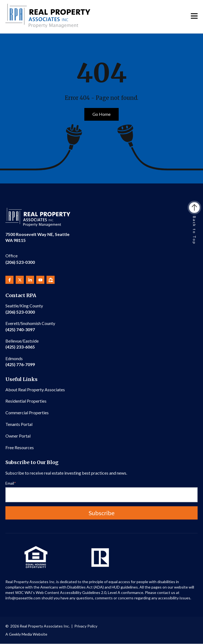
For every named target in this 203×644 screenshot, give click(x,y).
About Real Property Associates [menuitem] (35, 390)
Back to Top (194, 224)
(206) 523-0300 (20, 259)
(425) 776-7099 (20, 361)
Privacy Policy (86, 626)
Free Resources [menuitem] (20, 447)
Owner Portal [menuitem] (18, 436)
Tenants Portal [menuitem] (19, 424)
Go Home (102, 114)
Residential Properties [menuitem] (26, 401)
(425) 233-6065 (22, 344)
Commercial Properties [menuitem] (27, 413)
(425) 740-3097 (30, 326)
